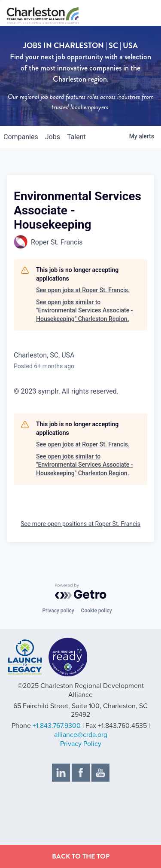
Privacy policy (58, 611)
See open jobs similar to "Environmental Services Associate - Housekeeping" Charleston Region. (84, 310)
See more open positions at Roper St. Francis (80, 524)
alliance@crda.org (81, 735)
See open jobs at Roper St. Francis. (83, 290)
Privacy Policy (81, 744)
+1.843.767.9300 (57, 726)
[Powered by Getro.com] (81, 591)
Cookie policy (97, 611)
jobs (53, 137)
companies (21, 137)
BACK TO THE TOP (81, 856)
